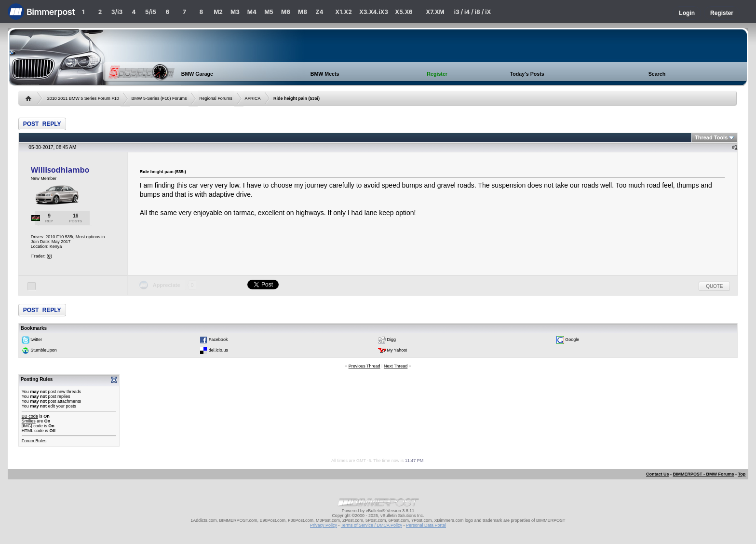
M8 (303, 12)
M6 (286, 12)
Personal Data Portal (426, 525)
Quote (714, 286)
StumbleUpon (44, 351)
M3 (235, 12)
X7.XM (435, 12)
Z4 (319, 12)
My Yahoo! (397, 351)
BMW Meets (325, 74)
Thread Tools (711, 137)
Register (722, 13)
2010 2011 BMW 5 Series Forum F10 (83, 98)
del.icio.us (218, 351)
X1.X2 (343, 12)
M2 (218, 12)
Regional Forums (216, 98)
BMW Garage (197, 74)
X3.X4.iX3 (374, 12)
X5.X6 (404, 12)
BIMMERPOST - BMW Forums (703, 474)
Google (572, 340)
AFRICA (253, 98)
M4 (252, 12)
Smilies (29, 421)
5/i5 (151, 12)
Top (742, 474)
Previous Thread (364, 366)
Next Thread (396, 366)
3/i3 (117, 12)
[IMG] (27, 426)
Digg (392, 340)
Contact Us (658, 474)
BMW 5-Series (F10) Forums (159, 98)
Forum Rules (34, 441)
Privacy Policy (324, 525)
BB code (30, 416)
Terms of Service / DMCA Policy (371, 525)
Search (657, 74)
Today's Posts (527, 74)
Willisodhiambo (60, 170)
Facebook (218, 340)
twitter (36, 340)
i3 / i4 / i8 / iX (473, 12)
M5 (269, 12)
